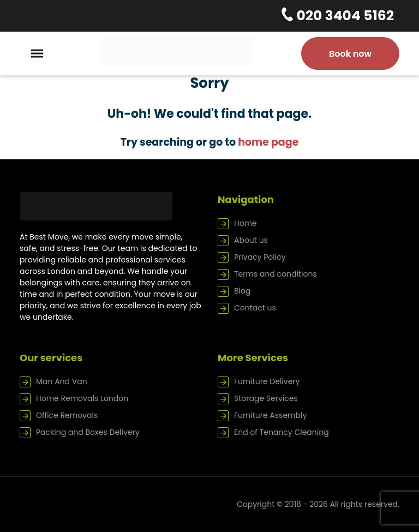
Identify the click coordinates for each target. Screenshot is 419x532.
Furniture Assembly (270, 415)
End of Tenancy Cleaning (282, 432)
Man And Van (62, 381)
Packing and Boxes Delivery (88, 432)
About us (251, 240)
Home (246, 223)
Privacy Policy (260, 257)
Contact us (255, 308)
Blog (242, 291)
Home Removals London (82, 398)
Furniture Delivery (267, 381)
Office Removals (67, 415)
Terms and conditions (276, 274)
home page (268, 142)
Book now (350, 54)
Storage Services (266, 398)
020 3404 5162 (344, 16)
